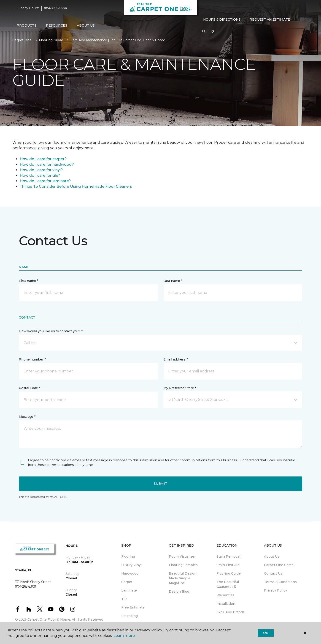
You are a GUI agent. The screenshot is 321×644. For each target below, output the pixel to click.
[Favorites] (212, 32)
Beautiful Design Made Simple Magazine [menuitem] (183, 578)
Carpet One (22, 40)
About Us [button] (86, 25)
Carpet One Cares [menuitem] (279, 565)
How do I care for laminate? (45, 181)
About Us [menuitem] (272, 556)
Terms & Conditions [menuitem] (280, 582)
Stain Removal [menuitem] (228, 556)
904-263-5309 (55, 8)
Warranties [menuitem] (225, 595)
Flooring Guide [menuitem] (229, 573)
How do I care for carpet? (43, 159)
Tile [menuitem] (124, 599)
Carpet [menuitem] (127, 582)
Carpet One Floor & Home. (49, 619)
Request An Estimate (270, 19)
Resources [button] (57, 25)
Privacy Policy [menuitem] (276, 590)
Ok (266, 633)
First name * (28, 281)
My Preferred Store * (180, 388)
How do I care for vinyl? (41, 170)
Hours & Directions (222, 19)
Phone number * (32, 359)
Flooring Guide (51, 40)
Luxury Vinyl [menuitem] (131, 565)
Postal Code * (29, 388)
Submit (160, 484)
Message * (27, 417)
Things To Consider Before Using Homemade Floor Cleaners (76, 186)
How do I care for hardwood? (47, 164)
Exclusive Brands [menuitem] (231, 612)
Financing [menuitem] (129, 616)
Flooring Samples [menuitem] (183, 565)
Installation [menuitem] (226, 604)
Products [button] (27, 25)
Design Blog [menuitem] (179, 592)
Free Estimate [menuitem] (133, 607)
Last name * (173, 281)
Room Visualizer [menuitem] (182, 556)
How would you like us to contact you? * (51, 331)
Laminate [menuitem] (129, 590)
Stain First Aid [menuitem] (228, 565)
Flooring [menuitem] (128, 556)
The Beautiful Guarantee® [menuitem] (228, 584)
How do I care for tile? (40, 175)
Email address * (176, 359)
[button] (204, 32)
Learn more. (124, 636)
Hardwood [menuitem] (130, 573)
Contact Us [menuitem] (273, 573)
